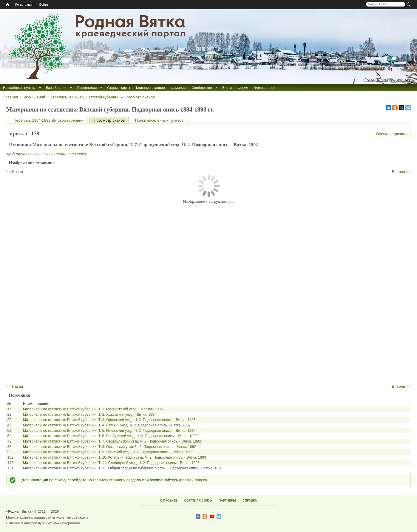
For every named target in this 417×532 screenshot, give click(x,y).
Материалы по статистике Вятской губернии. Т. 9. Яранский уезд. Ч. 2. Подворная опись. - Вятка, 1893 (108, 452)
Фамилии (178, 88)
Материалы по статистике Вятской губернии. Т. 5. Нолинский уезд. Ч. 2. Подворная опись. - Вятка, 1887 (109, 431)
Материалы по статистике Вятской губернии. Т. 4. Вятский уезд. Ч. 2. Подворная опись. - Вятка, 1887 (107, 425)
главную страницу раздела (117, 480)
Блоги (227, 88)
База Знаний (56, 88)
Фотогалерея (265, 88)
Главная (11, 97)
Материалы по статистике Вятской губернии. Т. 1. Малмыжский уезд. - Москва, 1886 (93, 409)
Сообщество (202, 88)
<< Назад (15, 172)
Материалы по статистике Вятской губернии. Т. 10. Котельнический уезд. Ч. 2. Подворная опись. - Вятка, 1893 (115, 457)
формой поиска (193, 480)
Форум (243, 88)
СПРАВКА (250, 501)
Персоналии (87, 88)
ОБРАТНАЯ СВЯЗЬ (198, 501)
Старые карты (119, 88)
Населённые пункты (19, 88)
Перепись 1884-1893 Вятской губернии (85, 97)
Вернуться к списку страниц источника (49, 154)
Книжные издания (150, 88)
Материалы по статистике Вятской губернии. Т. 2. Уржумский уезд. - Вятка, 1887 (90, 415)
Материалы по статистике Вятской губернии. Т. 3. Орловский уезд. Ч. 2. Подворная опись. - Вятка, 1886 (109, 420)
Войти (44, 5)
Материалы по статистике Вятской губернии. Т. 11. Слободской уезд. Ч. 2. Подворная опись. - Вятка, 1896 (111, 463)
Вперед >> (401, 172)
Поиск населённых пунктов (159, 120)
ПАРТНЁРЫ (227, 501)
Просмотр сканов (139, 97)
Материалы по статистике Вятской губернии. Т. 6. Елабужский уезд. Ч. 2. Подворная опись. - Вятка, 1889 (110, 436)
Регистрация (24, 5)
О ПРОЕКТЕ (169, 501)
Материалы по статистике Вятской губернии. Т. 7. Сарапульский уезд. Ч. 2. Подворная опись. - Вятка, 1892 (112, 441)
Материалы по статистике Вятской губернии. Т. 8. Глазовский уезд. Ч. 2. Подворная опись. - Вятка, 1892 (109, 447)
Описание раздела (393, 134)
